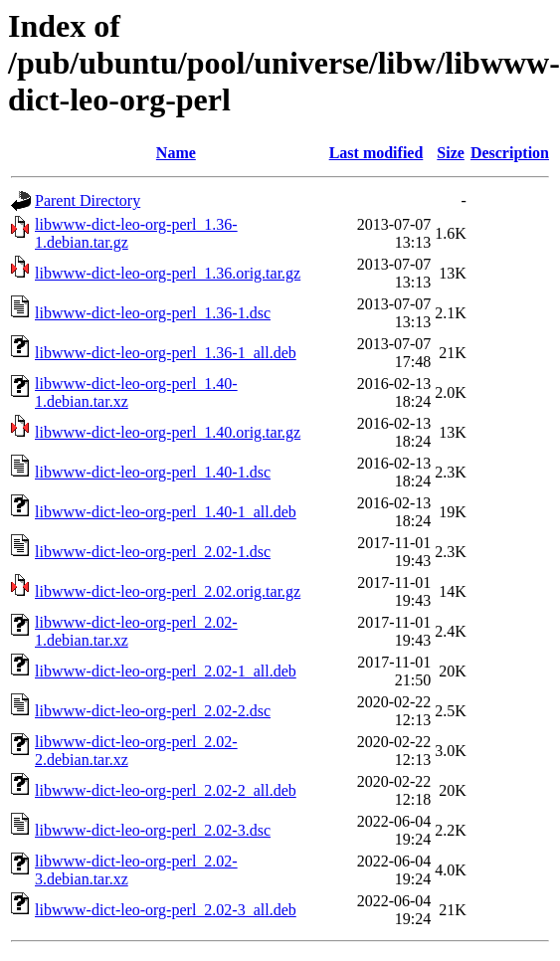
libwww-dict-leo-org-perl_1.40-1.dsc (153, 472)
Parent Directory (88, 200)
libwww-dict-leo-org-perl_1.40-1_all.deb (166, 512)
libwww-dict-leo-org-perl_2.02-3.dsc (153, 830)
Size (451, 153)
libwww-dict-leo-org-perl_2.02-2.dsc (153, 711)
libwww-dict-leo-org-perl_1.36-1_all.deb (166, 353)
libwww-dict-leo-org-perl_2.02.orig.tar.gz (168, 591)
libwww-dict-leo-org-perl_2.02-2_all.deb (166, 790)
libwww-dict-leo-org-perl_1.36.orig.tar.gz (168, 273)
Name (176, 153)
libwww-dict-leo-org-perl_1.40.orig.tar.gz (168, 432)
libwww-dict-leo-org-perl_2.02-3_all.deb (166, 910)
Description (510, 153)
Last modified (376, 153)
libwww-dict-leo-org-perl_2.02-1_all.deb (166, 671)
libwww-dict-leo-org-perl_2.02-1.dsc (153, 552)
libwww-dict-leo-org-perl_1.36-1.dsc (153, 313)
